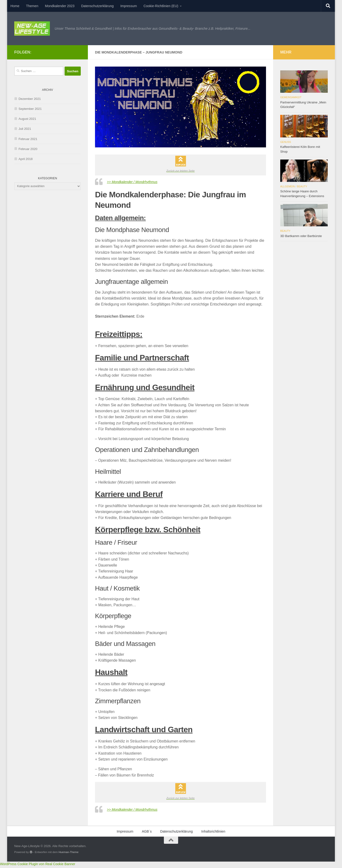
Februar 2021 (28, 139)
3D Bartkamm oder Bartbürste (301, 236)
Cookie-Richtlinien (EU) (161, 6)
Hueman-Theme (68, 853)
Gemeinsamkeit (291, 97)
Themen (32, 6)
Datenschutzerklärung (97, 6)
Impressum (129, 6)
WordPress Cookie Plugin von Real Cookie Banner (38, 865)
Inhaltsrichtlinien (213, 833)
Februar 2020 (28, 149)
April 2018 (26, 159)
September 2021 (30, 109)
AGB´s (147, 833)
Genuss (286, 142)
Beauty (302, 186)
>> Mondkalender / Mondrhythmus (135, 182)
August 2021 (27, 119)
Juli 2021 (25, 129)
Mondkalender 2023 (60, 6)
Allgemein (287, 186)
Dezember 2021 (30, 99)
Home (15, 6)
